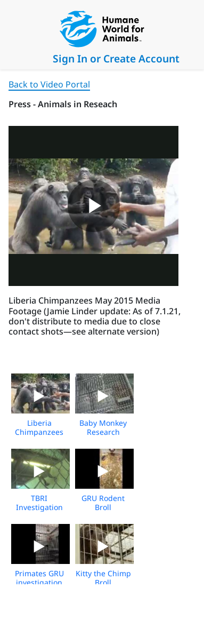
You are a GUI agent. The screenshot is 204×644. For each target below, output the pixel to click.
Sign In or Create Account (116, 58)
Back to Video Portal (49, 84)
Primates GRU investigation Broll (39, 582)
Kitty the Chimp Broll (103, 578)
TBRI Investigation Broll (39, 507)
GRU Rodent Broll (103, 503)
